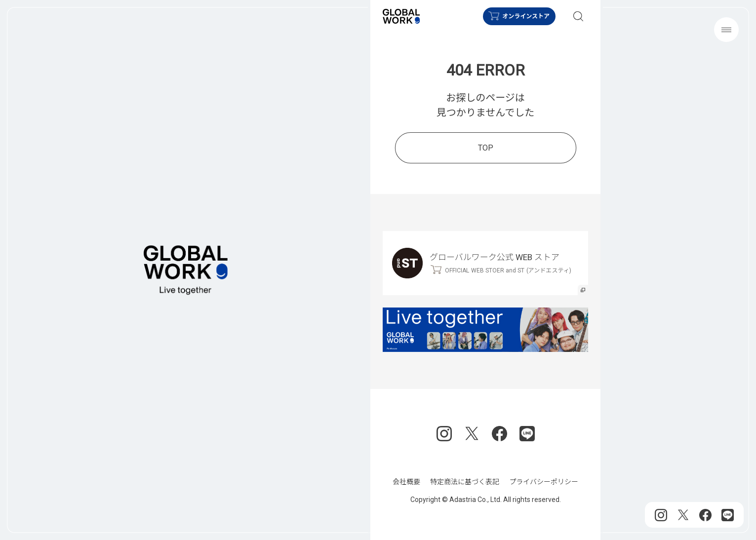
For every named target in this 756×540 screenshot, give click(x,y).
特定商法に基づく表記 (465, 482)
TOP (485, 147)
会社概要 (406, 482)
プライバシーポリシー (544, 482)
